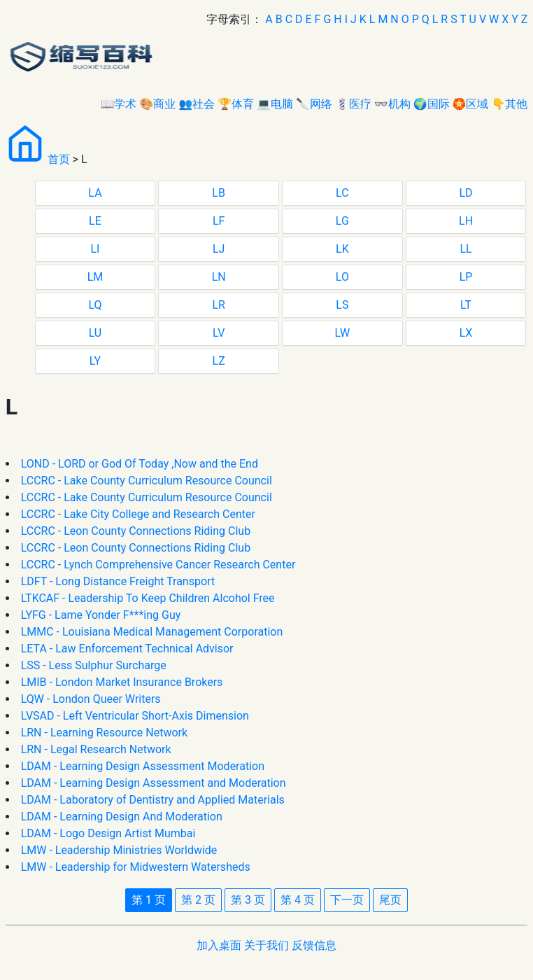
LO (342, 277)
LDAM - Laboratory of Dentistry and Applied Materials (153, 800)
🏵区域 (471, 104)
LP (466, 277)
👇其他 (509, 104)
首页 (59, 159)
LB (219, 193)
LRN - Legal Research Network (96, 749)
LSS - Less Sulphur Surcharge (94, 665)
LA (95, 193)
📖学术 (119, 104)
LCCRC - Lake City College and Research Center (138, 514)
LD (466, 193)
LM (95, 277)
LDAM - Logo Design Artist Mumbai (108, 833)
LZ (219, 361)
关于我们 (266, 945)
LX (466, 333)
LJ (219, 249)
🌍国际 (432, 104)
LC (342, 193)
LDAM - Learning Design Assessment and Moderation (154, 783)
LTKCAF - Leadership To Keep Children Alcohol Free (148, 598)
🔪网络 (314, 104)
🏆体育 (236, 104)
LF (219, 221)
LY (95, 361)
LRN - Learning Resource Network (104, 733)
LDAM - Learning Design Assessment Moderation (143, 766)
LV (219, 333)
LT (466, 305)
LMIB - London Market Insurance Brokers (122, 682)
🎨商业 (157, 104)
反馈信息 (314, 945)
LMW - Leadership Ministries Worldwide (119, 850)
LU (95, 333)
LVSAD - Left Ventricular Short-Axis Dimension (135, 716)
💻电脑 (275, 104)
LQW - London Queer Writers (91, 699)
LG (342, 221)
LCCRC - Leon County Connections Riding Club (136, 531)
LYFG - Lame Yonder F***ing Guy (101, 615)
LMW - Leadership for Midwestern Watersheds (136, 867)
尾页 (390, 900)
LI (95, 249)
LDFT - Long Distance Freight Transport (118, 581)
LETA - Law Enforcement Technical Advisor (127, 649)
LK (342, 249)
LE (95, 221)
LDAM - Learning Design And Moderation (122, 817)
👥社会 (197, 104)
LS (342, 305)
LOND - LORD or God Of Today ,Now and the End (140, 464)
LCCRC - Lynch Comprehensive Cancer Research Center (158, 565)
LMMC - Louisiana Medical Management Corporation (152, 632)
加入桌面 (219, 945)
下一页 (347, 900)
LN (219, 277)
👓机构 (392, 104)
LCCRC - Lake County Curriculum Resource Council (147, 481)
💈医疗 (353, 104)
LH (466, 221)
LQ (95, 305)
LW (342, 333)
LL (466, 249)
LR (218, 305)
